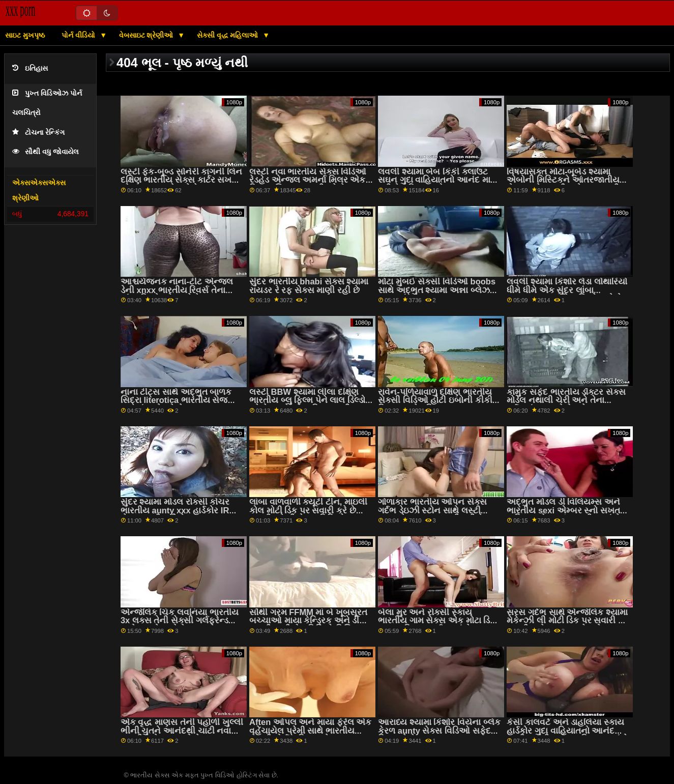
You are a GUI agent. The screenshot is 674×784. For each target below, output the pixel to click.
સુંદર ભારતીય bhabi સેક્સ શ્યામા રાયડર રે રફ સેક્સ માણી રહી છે (309, 286)
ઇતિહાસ (30, 68)
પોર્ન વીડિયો (79, 35)
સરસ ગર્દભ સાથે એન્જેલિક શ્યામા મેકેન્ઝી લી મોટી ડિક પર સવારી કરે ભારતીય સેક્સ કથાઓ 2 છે (568, 621)
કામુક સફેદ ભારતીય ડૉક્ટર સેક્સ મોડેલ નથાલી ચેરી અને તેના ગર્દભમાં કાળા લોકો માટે (566, 400)
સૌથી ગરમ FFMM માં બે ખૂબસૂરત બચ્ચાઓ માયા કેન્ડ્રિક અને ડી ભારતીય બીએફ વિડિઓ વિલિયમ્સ (310, 621)
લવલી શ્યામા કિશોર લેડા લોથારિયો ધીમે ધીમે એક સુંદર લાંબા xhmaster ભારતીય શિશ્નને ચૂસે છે (567, 290)
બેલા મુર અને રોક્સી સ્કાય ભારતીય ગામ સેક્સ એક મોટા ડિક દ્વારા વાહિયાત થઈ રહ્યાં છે (437, 621)
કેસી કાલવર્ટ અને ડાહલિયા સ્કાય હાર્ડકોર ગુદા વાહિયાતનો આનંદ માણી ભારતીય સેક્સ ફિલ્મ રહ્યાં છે (568, 731)
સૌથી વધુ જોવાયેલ (46, 152)
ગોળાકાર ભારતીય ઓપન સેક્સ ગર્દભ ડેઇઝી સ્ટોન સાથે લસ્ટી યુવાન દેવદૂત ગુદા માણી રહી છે (432, 510)
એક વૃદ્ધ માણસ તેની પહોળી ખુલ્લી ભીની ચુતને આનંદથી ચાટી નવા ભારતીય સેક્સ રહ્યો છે (182, 731)
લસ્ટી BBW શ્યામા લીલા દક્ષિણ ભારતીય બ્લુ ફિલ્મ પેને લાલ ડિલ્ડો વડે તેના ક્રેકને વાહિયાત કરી (307, 400)
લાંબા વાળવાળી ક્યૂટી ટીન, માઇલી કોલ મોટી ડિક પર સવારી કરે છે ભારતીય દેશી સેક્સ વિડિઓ (308, 510)
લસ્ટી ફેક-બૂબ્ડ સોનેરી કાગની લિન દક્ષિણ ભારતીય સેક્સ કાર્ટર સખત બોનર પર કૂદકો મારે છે (181, 180)
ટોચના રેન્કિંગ (38, 133)
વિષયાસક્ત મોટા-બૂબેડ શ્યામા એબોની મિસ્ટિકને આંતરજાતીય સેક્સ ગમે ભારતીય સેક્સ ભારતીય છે (566, 184)
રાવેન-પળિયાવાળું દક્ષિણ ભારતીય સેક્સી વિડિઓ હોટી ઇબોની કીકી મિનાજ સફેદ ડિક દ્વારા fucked (435, 400)
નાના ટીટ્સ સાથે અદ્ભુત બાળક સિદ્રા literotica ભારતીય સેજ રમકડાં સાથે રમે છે (176, 400)
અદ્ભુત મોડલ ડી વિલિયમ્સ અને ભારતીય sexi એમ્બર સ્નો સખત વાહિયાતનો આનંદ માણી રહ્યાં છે (564, 510)
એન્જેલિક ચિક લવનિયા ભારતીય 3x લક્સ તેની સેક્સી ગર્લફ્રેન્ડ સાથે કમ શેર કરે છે (180, 621)
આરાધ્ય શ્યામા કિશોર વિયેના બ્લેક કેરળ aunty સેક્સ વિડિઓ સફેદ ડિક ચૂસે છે (439, 731)
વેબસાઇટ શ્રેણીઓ (147, 35)
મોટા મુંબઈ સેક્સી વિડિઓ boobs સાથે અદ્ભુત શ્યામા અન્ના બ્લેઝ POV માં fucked (437, 290)
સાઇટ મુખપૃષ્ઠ (25, 35)
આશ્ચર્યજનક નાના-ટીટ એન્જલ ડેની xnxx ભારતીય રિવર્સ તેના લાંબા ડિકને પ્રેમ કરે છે (177, 290)
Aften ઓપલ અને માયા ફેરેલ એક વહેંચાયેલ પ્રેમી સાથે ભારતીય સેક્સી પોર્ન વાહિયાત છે (310, 731)
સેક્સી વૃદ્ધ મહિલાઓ (229, 35)
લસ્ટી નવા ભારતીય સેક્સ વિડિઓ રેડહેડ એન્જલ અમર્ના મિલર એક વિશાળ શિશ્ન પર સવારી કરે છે (308, 180)
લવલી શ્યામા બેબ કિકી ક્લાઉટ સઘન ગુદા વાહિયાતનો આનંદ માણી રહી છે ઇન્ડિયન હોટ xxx (439, 180)
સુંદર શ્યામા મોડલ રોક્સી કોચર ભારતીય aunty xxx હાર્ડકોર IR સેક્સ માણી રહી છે (175, 510)
